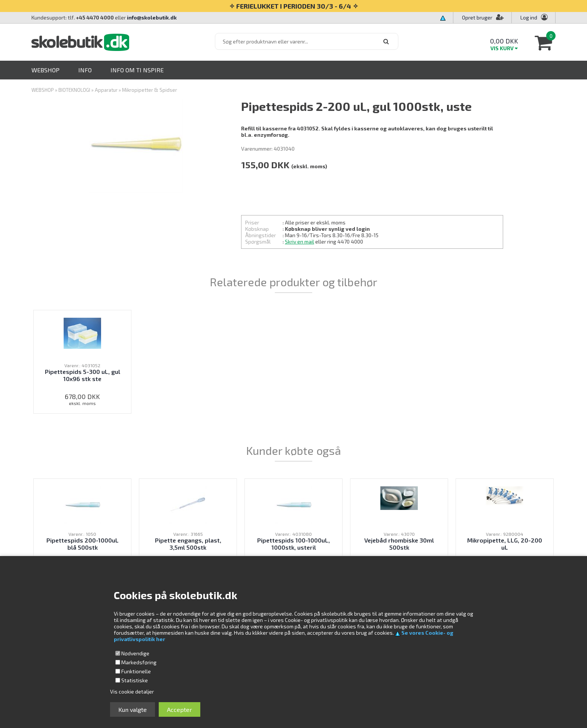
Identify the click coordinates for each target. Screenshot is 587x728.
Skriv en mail (299, 241)
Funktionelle (136, 671)
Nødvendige (135, 653)
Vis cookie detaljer (132, 691)
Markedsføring (139, 662)
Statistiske (135, 680)
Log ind (529, 17)
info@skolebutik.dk (152, 17)
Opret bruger (483, 17)
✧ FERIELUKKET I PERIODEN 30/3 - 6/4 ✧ (294, 6)
